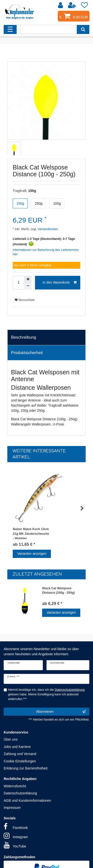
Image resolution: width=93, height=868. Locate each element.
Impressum (12, 808)
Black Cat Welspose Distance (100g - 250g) (58, 591)
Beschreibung (24, 337)
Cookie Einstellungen (20, 761)
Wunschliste (25, 300)
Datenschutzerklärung (20, 793)
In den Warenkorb (60, 283)
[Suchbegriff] (48, 29)
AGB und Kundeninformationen (27, 801)
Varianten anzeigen (32, 554)
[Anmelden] (61, 5)
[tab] (46, 337)
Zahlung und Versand (20, 754)
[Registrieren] (72, 5)
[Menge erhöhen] (28, 279)
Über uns (11, 739)
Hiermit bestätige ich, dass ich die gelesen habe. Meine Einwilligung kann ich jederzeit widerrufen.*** (46, 694)
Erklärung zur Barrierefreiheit (26, 768)
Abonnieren (61, 712)
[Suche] (83, 29)
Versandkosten (48, 229)
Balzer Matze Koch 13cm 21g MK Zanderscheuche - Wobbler (31, 533)
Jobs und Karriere (17, 747)
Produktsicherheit (27, 353)
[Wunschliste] (84, 5)
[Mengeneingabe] (19, 283)
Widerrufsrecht (15, 786)
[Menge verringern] (28, 286)
